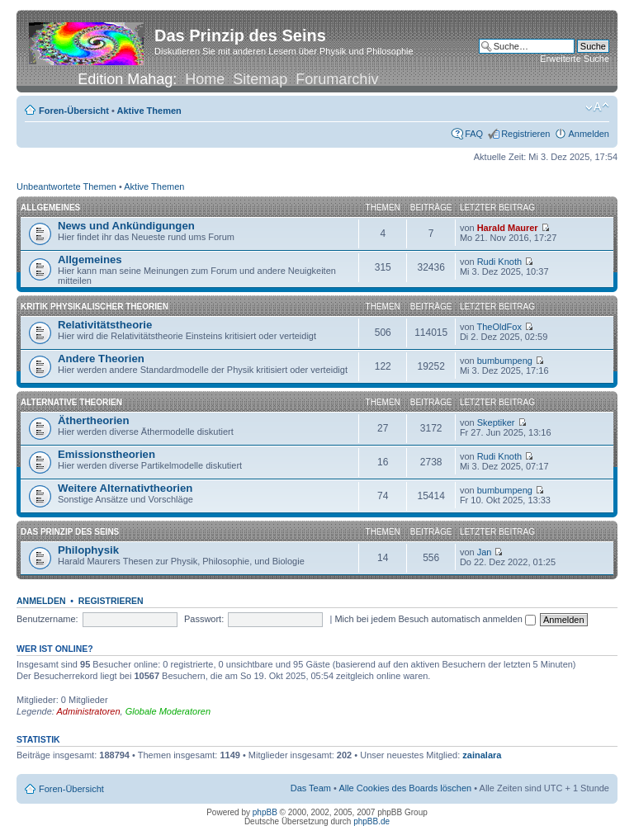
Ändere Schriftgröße (597, 107)
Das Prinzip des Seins (70, 532)
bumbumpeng (505, 361)
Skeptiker (496, 422)
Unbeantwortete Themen (66, 186)
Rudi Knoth (499, 262)
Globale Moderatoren (168, 711)
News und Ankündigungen (126, 226)
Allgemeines (50, 208)
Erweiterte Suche (575, 59)
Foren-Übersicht (74, 111)
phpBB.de (371, 821)
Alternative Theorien (71, 402)
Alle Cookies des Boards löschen (405, 788)
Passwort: (204, 619)
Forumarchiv (337, 79)
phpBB (265, 812)
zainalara (482, 755)
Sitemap (260, 79)
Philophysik (88, 550)
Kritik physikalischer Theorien (95, 307)
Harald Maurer (508, 228)
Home (205, 79)
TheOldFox (499, 327)
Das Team (311, 788)
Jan (485, 552)
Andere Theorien (101, 359)
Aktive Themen (149, 111)
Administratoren (89, 711)
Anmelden (589, 134)
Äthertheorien (93, 420)
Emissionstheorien (106, 454)
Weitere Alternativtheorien (125, 488)
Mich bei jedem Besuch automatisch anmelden (435, 619)
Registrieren (525, 134)
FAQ (474, 134)
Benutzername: (47, 619)
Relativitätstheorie (105, 325)
